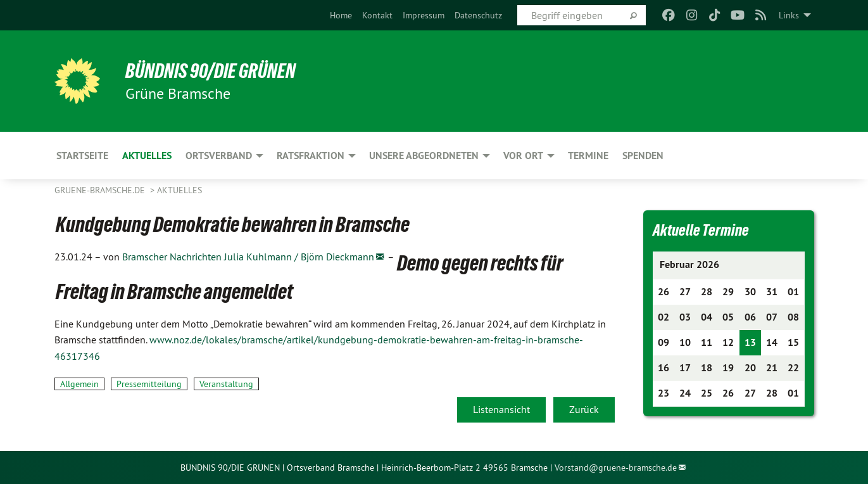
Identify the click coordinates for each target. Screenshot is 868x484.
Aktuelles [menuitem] (147, 156)
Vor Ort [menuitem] (523, 156)
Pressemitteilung (149, 384)
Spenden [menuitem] (643, 156)
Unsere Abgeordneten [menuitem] (424, 156)
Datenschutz (478, 15)
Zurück (584, 409)
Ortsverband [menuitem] (219, 156)
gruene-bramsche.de (101, 190)
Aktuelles (179, 190)
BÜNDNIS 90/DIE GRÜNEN (211, 71)
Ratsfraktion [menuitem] (311, 156)
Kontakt (377, 15)
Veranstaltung (226, 384)
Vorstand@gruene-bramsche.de (616, 468)
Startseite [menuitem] (82, 156)
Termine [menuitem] (588, 156)
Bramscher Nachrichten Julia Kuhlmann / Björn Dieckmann (248, 257)
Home (341, 15)
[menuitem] (341, 15)
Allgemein (79, 384)
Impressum (424, 15)
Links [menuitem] (789, 15)
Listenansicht (501, 409)
